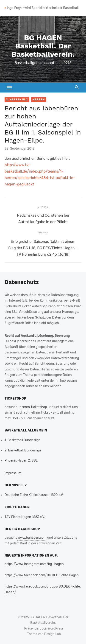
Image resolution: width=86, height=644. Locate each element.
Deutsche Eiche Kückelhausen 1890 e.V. (34, 495)
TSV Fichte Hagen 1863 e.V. (25, 517)
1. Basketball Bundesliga (22, 440)
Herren (39, 99)
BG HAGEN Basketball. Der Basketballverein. (43, 46)
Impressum (13, 473)
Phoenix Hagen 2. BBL (21, 461)
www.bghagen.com (32, 538)
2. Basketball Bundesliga (23, 450)
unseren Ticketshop (32, 407)
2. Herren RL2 (17, 99)
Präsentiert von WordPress (44, 629)
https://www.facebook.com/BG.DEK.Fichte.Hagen (42, 575)
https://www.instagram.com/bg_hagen (34, 564)
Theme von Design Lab (44, 634)
